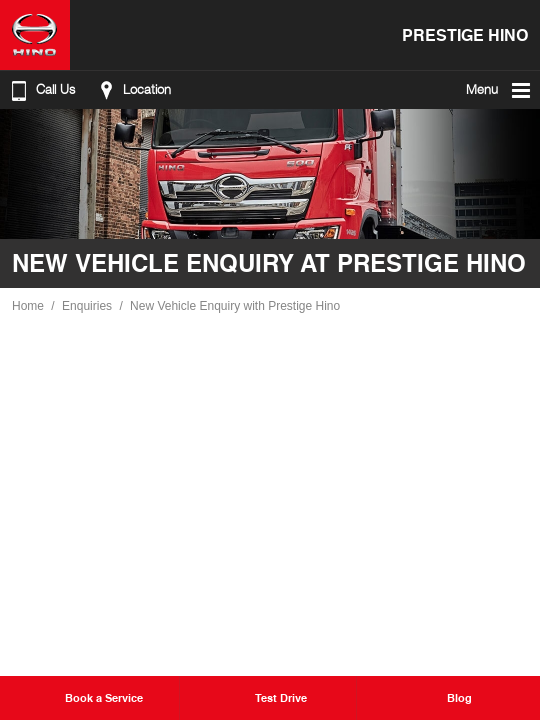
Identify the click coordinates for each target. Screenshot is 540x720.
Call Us (41, 90)
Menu (499, 90)
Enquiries (87, 306)
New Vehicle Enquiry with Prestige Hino (235, 306)
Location (132, 90)
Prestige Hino (465, 34)
